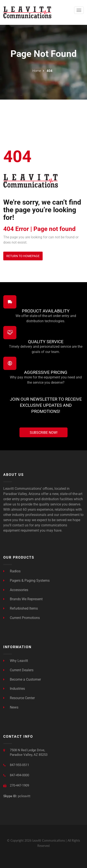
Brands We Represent (23, 599)
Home (37, 71)
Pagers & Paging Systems (26, 581)
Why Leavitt (16, 661)
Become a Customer (22, 679)
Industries (14, 689)
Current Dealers (18, 670)
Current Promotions (22, 618)
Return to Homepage (23, 256)
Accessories (16, 590)
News (11, 707)
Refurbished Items (21, 608)
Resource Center (19, 698)
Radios (12, 571)
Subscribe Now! (44, 433)
